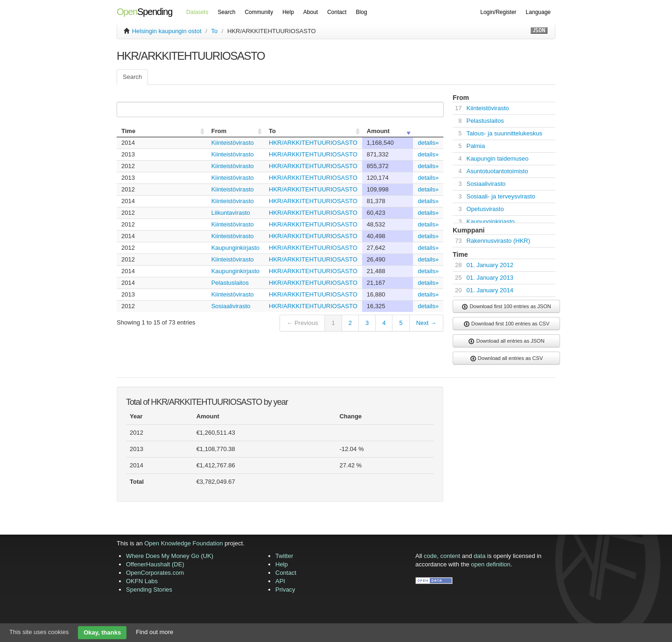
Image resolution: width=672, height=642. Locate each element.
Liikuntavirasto (231, 213)
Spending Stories (149, 589)
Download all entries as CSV (506, 359)
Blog (362, 12)
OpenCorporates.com (155, 573)
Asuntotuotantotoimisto (497, 171)
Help (288, 12)
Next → (426, 323)
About (311, 12)
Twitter (284, 556)
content (451, 556)
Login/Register (498, 12)
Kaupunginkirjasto (235, 248)
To (214, 31)
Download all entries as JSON (506, 341)
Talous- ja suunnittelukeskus (504, 133)
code (430, 556)
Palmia (476, 146)
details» (428, 143)
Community (259, 12)
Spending (144, 12)
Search (226, 12)
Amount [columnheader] (378, 131)
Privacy (285, 589)
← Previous (302, 323)
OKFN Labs (142, 581)
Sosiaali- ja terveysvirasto (500, 196)
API (280, 581)
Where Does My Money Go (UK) (170, 556)
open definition (491, 564)
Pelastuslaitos (230, 283)
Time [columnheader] (128, 131)
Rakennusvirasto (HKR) (498, 241)
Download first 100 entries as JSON (506, 307)
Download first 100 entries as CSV (507, 324)
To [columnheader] (272, 131)
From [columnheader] (219, 131)
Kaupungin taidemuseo (497, 159)
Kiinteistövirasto (233, 143)
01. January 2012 (490, 265)
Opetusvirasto (485, 209)
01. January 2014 (490, 290)
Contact (337, 12)
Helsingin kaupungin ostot (167, 31)
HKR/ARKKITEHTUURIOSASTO (313, 143)
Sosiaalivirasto (231, 306)
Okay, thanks (102, 632)
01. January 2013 (490, 278)
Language (538, 12)
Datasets (197, 12)
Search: (278, 109)
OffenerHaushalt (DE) (155, 564)
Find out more (154, 632)
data (479, 556)
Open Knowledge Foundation (183, 543)
